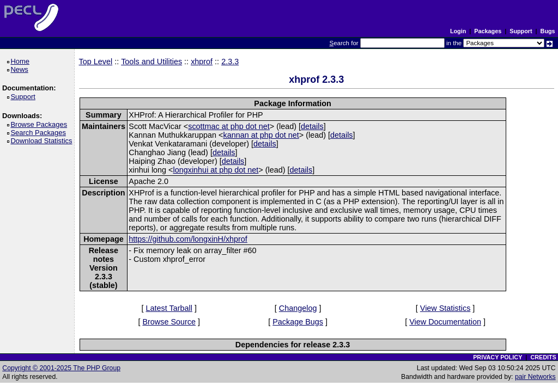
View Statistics (445, 308)
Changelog (298, 308)
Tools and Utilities (151, 62)
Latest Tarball (169, 308)
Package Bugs (298, 322)
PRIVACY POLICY (498, 357)
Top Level (96, 62)
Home (22, 61)
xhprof (202, 62)
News (21, 69)
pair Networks (535, 377)
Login (458, 31)
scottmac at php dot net (229, 126)
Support (521, 31)
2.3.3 (230, 62)
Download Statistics (43, 141)
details (312, 126)
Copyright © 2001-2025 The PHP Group (61, 368)
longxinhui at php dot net (216, 170)
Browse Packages (41, 124)
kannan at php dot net (261, 135)
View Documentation (445, 322)
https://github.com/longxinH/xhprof (188, 239)
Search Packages (40, 133)
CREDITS (543, 357)
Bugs (548, 31)
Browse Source (169, 322)
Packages (488, 31)
